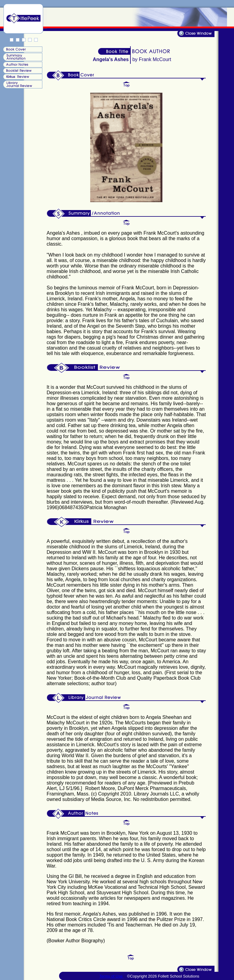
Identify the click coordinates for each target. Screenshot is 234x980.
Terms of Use (112, 976)
